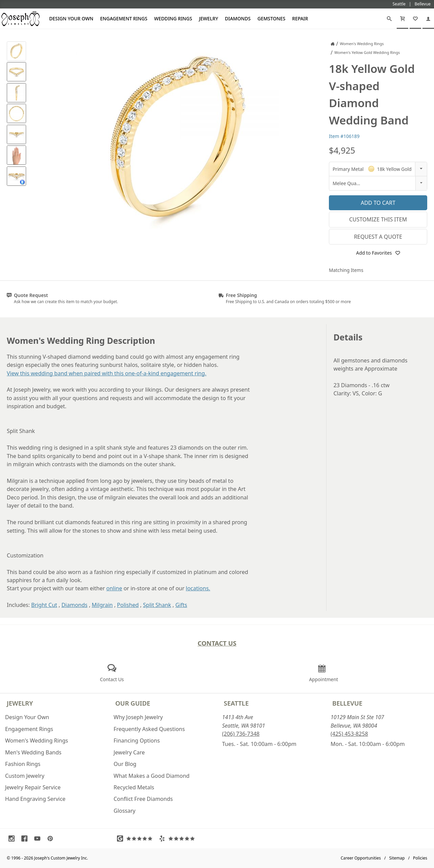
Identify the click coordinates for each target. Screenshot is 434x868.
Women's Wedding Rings (37, 741)
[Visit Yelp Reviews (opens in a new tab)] (178, 839)
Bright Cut (44, 605)
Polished (128, 605)
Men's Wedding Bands (33, 752)
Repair (300, 18)
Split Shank (157, 605)
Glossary (125, 811)
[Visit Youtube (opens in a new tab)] (39, 839)
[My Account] (428, 19)
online (114, 588)
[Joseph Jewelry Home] (333, 44)
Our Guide (133, 703)
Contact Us (217, 643)
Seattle (236, 703)
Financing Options (137, 741)
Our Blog (125, 764)
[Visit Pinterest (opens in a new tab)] (52, 839)
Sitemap (397, 858)
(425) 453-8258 (349, 734)
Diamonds (238, 18)
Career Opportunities (361, 858)
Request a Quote (378, 237)
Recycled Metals (134, 787)
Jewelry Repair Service (33, 787)
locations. (198, 588)
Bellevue (347, 703)
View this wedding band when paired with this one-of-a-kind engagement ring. (107, 373)
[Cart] (402, 19)
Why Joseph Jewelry (138, 717)
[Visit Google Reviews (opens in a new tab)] (136, 839)
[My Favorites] (415, 19)
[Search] (389, 19)
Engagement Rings (124, 18)
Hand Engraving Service (35, 799)
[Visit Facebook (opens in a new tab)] (26, 839)
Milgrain (102, 605)
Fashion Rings (23, 764)
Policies (420, 858)
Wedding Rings (173, 18)
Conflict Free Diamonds (143, 799)
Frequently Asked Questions (149, 729)
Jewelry (209, 18)
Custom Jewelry (25, 776)
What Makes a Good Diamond (152, 776)
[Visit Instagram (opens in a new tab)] (13, 839)
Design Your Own (71, 18)
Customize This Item (378, 219)
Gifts (181, 605)
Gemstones (271, 18)
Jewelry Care (129, 752)
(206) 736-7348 (241, 734)
